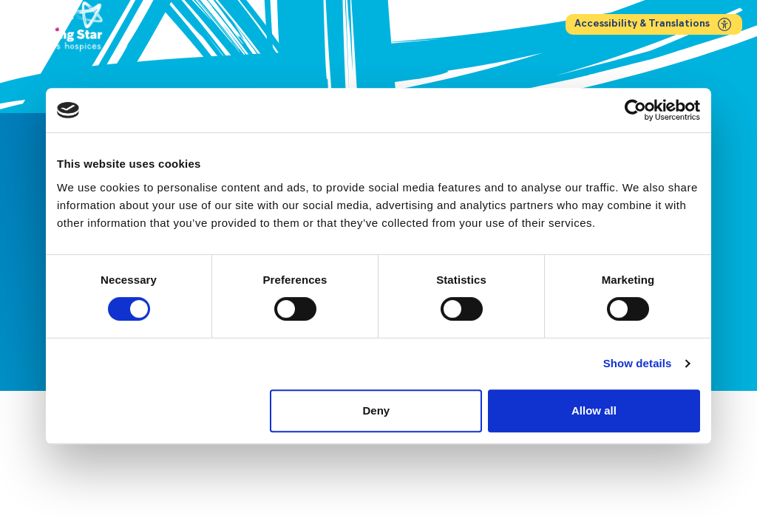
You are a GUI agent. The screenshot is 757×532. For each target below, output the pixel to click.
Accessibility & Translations (654, 24)
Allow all (594, 410)
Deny (377, 410)
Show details (638, 363)
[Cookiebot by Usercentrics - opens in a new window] (635, 110)
